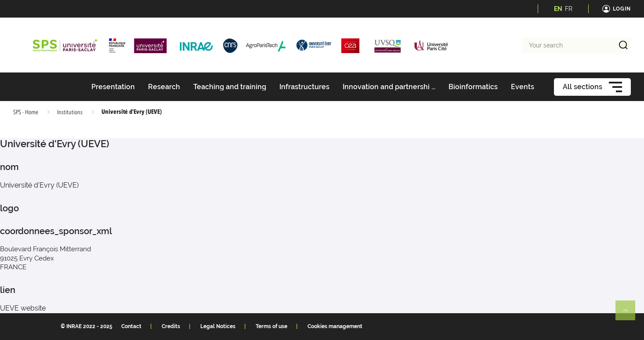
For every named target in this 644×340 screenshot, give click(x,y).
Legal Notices (218, 326)
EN (558, 9)
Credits (171, 326)
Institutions (70, 112)
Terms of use (271, 326)
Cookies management (335, 326)
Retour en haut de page (629, 314)
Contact (131, 326)
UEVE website (23, 308)
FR (569, 9)
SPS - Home (26, 112)
